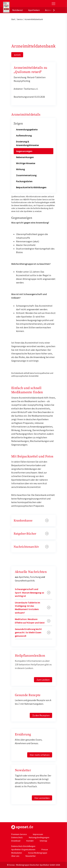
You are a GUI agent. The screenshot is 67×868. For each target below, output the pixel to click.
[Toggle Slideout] (53, 4)
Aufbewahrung (24, 135)
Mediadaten (17, 853)
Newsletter (31, 856)
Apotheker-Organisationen (23, 849)
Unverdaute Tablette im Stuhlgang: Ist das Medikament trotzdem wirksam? (27, 608)
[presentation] (54, 10)
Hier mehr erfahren (40, 755)
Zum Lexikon (43, 680)
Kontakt (30, 841)
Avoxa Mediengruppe (38, 853)
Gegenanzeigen (24, 151)
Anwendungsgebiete (27, 129)
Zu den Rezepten (41, 715)
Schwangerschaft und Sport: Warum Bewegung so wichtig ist (30, 593)
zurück (17, 55)
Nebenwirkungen (25, 157)
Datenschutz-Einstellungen (23, 846)
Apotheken (34, 10)
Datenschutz (17, 837)
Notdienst (18, 10)
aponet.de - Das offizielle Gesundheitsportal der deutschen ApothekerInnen (23, 4)
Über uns (15, 856)
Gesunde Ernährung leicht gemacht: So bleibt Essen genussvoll (28, 632)
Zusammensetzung (26, 175)
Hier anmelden (42, 798)
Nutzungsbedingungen (39, 837)
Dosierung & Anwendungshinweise (27, 143)
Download (16, 841)
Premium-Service (19, 834)
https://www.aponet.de (22, 827)
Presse (45, 849)
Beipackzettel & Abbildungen (31, 187)
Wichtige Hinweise (26, 163)
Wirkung (20, 169)
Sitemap (43, 841)
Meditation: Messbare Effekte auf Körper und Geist (30, 621)
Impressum (38, 834)
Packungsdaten (24, 181)
